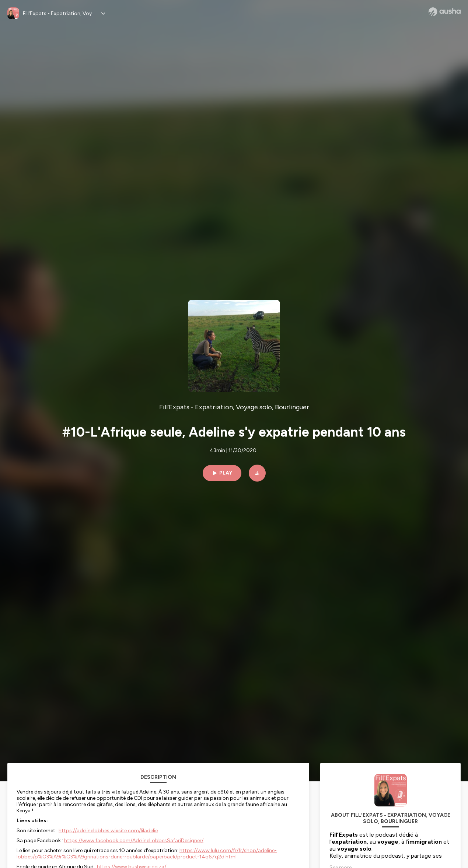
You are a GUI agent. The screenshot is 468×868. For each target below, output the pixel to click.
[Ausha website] (445, 12)
